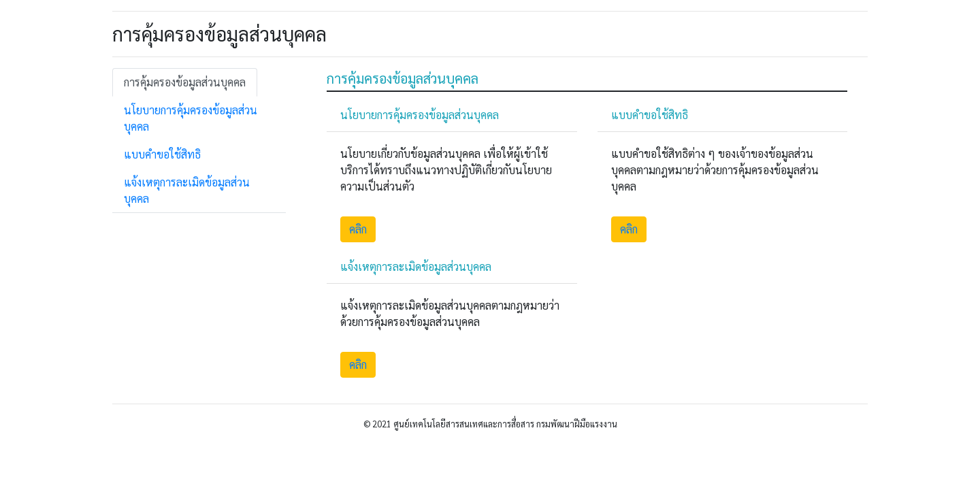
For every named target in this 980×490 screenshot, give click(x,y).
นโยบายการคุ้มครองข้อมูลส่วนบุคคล (191, 118)
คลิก (358, 229)
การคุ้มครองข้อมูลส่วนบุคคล (185, 82)
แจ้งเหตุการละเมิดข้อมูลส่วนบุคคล (187, 190)
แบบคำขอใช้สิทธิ (162, 154)
